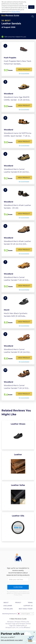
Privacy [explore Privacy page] (18, 603)
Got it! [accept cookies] (31, 7)
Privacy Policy (16, 12)
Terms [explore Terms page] (30, 603)
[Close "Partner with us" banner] (34, 632)
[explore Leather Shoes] (18, 435)
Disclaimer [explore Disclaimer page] (8, 606)
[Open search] (33, 16)
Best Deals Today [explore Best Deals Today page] (26, 609)
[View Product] (18, 59)
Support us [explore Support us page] (28, 606)
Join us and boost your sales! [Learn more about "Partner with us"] (12, 640)
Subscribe (18, 587)
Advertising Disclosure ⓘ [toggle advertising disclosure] (9, 614)
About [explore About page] (6, 603)
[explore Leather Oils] (18, 527)
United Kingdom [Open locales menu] (25, 614)
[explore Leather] (18, 465)
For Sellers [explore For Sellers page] (8, 609)
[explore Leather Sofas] (18, 496)
